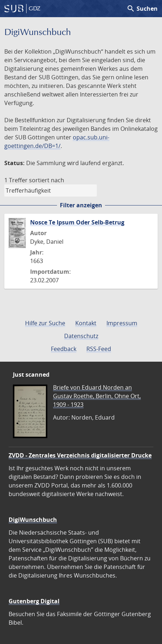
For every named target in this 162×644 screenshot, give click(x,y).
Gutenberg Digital (34, 601)
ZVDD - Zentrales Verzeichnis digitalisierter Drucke (80, 455)
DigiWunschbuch (33, 520)
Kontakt (86, 323)
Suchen (142, 9)
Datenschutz (81, 336)
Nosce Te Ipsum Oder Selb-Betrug (77, 222)
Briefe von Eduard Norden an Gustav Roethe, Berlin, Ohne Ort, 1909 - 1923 (97, 396)
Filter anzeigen (81, 205)
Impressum (122, 323)
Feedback (64, 349)
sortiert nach (47, 180)
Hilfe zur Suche (45, 323)
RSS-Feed (99, 349)
